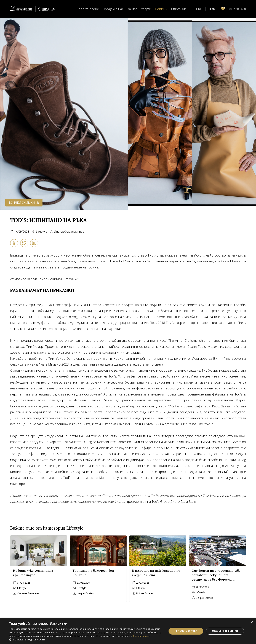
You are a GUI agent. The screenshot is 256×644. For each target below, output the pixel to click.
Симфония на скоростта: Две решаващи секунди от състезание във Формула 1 (216, 575)
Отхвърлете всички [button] (225, 631)
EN (198, 9)
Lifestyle (42, 232)
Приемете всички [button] (186, 631)
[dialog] (128, 631)
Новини (161, 9)
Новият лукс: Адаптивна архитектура (33, 573)
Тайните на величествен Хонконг (93, 573)
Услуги (146, 9)
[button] (86, 640)
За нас (132, 9)
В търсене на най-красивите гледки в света (156, 573)
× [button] (252, 622)
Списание (179, 9)
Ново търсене (88, 9)
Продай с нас (113, 9)
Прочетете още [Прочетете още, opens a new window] (142, 636)
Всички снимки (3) (24, 203)
